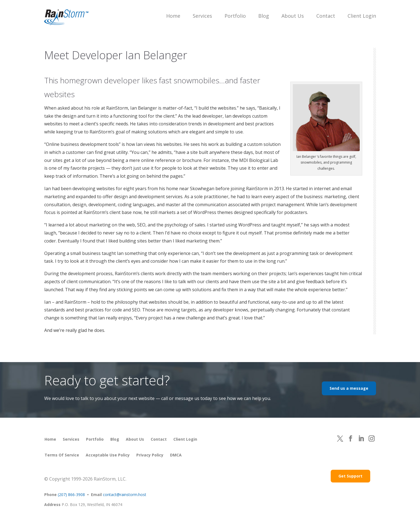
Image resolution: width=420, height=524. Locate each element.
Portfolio (235, 16)
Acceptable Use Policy (108, 455)
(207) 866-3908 (71, 495)
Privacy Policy (150, 455)
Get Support (350, 476)
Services (202, 16)
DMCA (176, 455)
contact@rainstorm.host (125, 495)
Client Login (362, 16)
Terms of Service (62, 455)
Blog (264, 16)
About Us (293, 16)
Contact (326, 16)
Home (173, 16)
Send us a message (349, 388)
